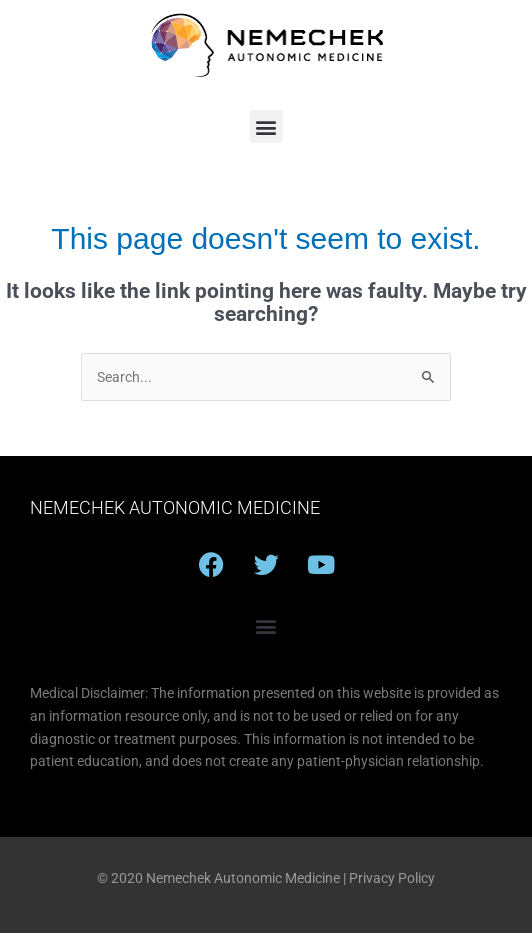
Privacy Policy (392, 878)
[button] (266, 126)
